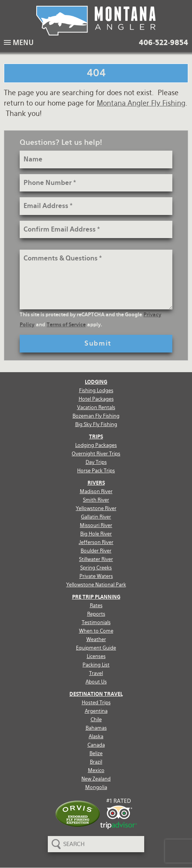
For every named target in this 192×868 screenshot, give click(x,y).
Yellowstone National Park (96, 585)
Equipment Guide (96, 648)
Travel (96, 673)
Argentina (96, 711)
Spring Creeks (96, 568)
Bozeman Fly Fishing (96, 416)
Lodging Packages (96, 445)
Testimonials (96, 622)
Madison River (96, 491)
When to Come (96, 631)
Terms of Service (66, 325)
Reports (96, 614)
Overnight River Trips (96, 454)
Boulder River (96, 551)
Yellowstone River (96, 508)
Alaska (96, 736)
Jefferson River (96, 542)
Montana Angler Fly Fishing (141, 103)
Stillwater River (96, 559)
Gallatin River (96, 517)
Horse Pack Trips (96, 471)
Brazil (96, 762)
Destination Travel (96, 694)
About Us (96, 682)
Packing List (96, 665)
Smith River (96, 500)
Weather (96, 639)
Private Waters (96, 576)
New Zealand (96, 779)
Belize (96, 753)
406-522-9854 (163, 43)
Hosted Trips (96, 703)
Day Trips (96, 462)
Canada (96, 745)
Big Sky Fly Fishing (96, 424)
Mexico (96, 770)
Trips (96, 437)
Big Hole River (96, 534)
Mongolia (96, 787)
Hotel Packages (96, 399)
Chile (96, 719)
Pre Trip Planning (96, 597)
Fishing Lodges (96, 390)
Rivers (96, 483)
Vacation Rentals (96, 407)
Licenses (96, 656)
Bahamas (96, 728)
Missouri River (96, 525)
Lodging (96, 382)
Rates (96, 605)
